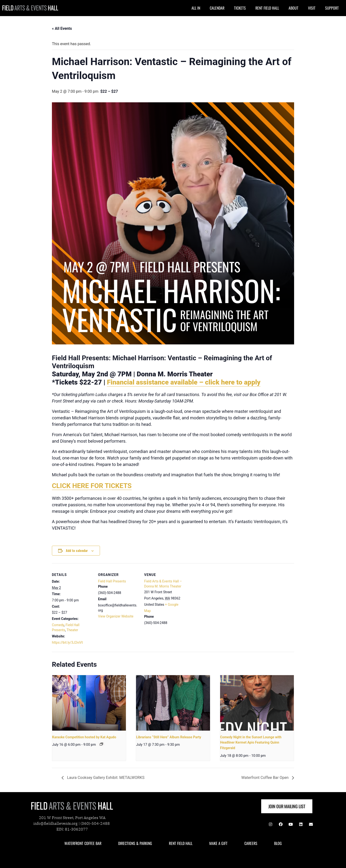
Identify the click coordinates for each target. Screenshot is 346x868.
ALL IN (196, 8)
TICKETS (240, 8)
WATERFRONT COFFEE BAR (83, 843)
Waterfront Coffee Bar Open (265, 778)
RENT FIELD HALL (267, 8)
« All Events (62, 28)
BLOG (278, 843)
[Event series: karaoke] (101, 744)
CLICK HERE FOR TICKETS (92, 486)
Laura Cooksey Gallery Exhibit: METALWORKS (105, 778)
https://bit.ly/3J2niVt (67, 642)
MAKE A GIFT (218, 843)
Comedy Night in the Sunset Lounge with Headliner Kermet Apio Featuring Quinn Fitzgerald (251, 743)
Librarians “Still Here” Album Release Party (169, 737)
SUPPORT (332, 8)
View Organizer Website (116, 616)
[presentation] (89, 703)
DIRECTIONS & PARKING (135, 843)
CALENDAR (217, 8)
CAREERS (251, 843)
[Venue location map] (216, 596)
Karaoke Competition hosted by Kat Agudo (84, 737)
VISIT (312, 8)
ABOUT (293, 8)
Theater (72, 630)
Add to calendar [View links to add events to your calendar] (77, 550)
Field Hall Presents (112, 581)
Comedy (58, 625)
